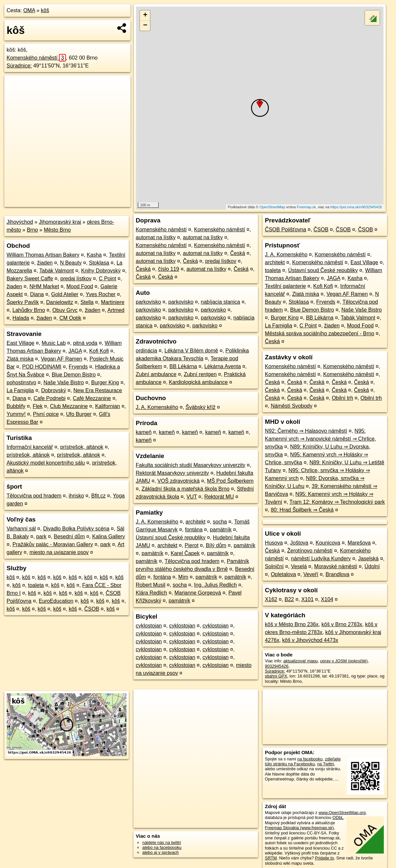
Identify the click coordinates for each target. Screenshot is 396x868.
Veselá (299, 566)
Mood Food (80, 286)
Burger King (105, 383)
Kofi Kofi (99, 351)
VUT (192, 497)
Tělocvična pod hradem (34, 496)
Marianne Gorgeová (198, 593)
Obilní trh (342, 398)
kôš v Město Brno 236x (292, 624)
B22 (289, 599)
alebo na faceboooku (162, 847)
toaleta (36, 585)
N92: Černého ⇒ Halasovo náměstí (306, 431)
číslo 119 (169, 269)
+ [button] (145, 15)
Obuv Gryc (65, 310)
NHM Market (44, 286)
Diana (37, 294)
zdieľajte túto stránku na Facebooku (303, 761)
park (41, 536)
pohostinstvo (21, 383)
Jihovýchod (20, 222)
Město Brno (57, 230)
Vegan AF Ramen (61, 359)
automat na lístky (156, 237)
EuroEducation (56, 601)
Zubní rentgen (200, 374)
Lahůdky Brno (29, 310)
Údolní (372, 566)
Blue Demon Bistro (74, 375)
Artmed (116, 310)
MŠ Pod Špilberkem (230, 481)
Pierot (192, 545)
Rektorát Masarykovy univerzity (172, 473)
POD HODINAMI (42, 367)
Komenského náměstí (36, 58)
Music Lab (54, 343)
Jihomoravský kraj (60, 222)
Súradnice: (19, 66)
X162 (271, 599)
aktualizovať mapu (300, 661)
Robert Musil (151, 585)
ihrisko (76, 496)
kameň (144, 432)
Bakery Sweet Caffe (30, 279)
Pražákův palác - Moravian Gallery (53, 544)
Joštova (299, 543)
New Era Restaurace (98, 390)
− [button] (145, 26)
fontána (194, 530)
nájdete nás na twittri (162, 842)
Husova (274, 543)
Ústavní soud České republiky (171, 537)
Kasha (94, 255)
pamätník (221, 530)
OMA (29, 10)
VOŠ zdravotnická (179, 481)
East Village (20, 343)
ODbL (338, 817)
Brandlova (337, 574)
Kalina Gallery (109, 536)
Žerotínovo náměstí (310, 551)
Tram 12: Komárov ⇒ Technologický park (337, 502)
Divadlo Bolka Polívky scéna (76, 529)
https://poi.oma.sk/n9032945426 (356, 207)
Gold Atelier (65, 294)
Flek (38, 406)
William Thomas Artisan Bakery (43, 255)
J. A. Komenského (157, 407)
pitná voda (85, 343)
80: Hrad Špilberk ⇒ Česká (302, 510)
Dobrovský (54, 390)
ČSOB (92, 609)
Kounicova (328, 543)
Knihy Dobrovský (101, 271)
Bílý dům (216, 545)
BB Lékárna (183, 366)
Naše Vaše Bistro (64, 383)
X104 (327, 599)
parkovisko (148, 302)
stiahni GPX (276, 676)
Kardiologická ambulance (198, 382)
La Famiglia (20, 390)
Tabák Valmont (57, 271)
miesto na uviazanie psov (59, 552)
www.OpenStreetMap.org (342, 813)
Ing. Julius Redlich (215, 585)
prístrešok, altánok (82, 447)
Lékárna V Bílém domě (191, 351)
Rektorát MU (219, 497)
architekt (195, 522)
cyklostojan (149, 626)
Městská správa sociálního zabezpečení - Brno (320, 333)
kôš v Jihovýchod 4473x (310, 640)
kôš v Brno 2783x (342, 624)
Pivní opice (46, 414)
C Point (107, 279)
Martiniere (113, 302)
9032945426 (277, 666)
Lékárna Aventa (223, 366)
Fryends (78, 367)
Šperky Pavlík (23, 302)
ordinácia (146, 351)
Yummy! (16, 414)
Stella (87, 302)
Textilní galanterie (285, 286)
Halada (21, 318)
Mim (183, 577)
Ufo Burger (79, 414)
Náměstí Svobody (292, 406)
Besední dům (69, 536)
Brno (32, 230)
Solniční (274, 566)
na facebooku (310, 759)
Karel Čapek (185, 553)
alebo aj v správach (160, 852)
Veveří (311, 574)
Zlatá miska (20, 359)
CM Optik (70, 318)
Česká (237, 253)
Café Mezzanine (92, 398)
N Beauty (71, 263)
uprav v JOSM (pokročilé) (344, 661)
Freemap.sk (306, 207)
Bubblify (16, 406)
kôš (45, 10)
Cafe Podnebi (50, 398)
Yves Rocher (101, 294)
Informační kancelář (30, 447)
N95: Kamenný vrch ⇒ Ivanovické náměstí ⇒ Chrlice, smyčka (320, 439)
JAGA (75, 351)
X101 (307, 599)
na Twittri (326, 764)
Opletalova (283, 574)
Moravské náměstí (336, 566)
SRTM (271, 858)
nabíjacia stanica (221, 302)
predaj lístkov (76, 279)
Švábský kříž (200, 407)
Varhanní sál (21, 529)
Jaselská (368, 559)
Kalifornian (108, 406)
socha (220, 522)
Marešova (359, 543)
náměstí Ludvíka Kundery (321, 559)
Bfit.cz (99, 496)
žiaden (45, 263)
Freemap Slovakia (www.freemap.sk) (299, 828)
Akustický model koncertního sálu (46, 463)
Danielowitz (60, 302)
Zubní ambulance (156, 374)
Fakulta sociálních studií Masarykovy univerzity (191, 465)
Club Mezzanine (69, 406)
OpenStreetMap (272, 207)
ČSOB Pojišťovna (285, 230)
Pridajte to (325, 858)
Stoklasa (99, 263)
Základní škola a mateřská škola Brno (186, 489)
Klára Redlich (151, 593)
